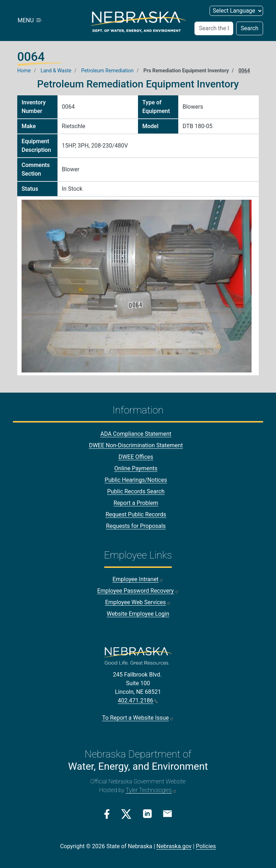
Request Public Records (136, 514)
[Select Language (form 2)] (236, 11)
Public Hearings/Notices (136, 480)
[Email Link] (167, 813)
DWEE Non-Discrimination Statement (136, 445)
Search (250, 28)
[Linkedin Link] (147, 813)
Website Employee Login (138, 614)
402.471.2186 (138, 700)
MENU (30, 20)
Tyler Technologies (151, 790)
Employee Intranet (138, 579)
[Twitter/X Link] (126, 814)
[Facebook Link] (107, 814)
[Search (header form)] (214, 28)
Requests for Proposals (136, 526)
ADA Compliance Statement (136, 434)
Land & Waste (56, 71)
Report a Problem (136, 503)
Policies (206, 846)
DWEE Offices (136, 457)
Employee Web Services (138, 602)
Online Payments (136, 468)
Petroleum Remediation (107, 71)
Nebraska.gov (174, 846)
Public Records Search (136, 491)
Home (24, 71)
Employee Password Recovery (138, 591)
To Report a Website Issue (138, 718)
